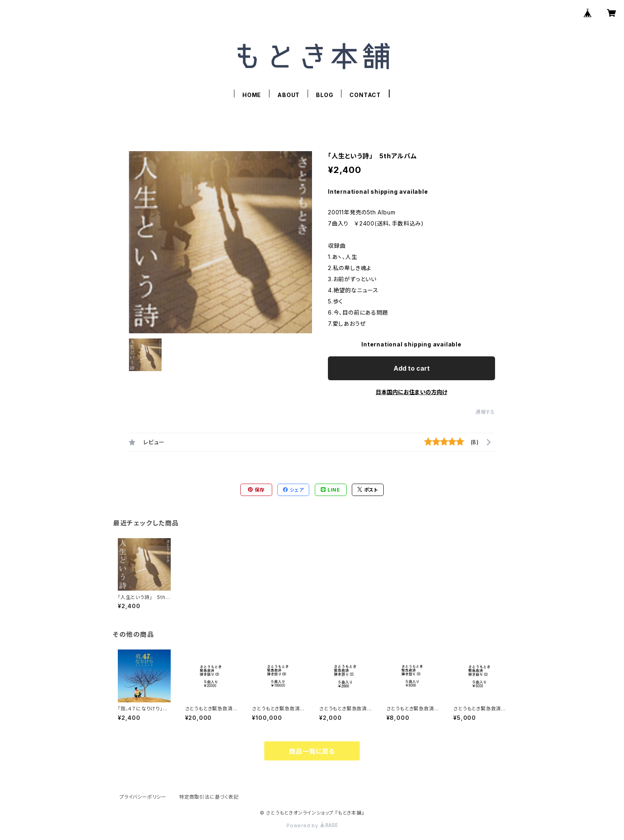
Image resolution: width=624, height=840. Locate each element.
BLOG (325, 95)
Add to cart (412, 368)
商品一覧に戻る (312, 751)
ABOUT (289, 95)
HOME (252, 95)
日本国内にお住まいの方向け (411, 392)
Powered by (312, 825)
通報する (485, 412)
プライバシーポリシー (143, 797)
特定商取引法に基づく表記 (209, 797)
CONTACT (365, 95)
